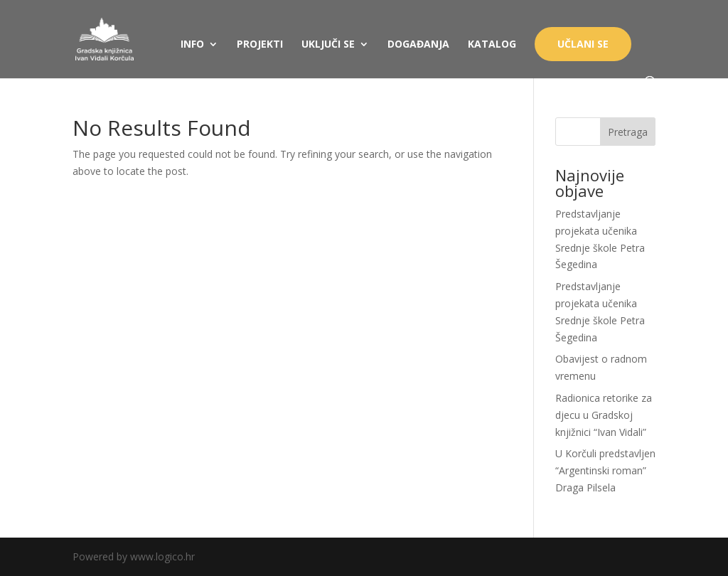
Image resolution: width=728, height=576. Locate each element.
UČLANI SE (583, 44)
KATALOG (492, 45)
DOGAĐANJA (418, 45)
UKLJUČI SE (328, 45)
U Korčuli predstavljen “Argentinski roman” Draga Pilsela (605, 470)
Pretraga (628, 132)
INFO (192, 45)
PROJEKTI (260, 45)
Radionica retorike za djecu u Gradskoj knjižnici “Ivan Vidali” (604, 415)
